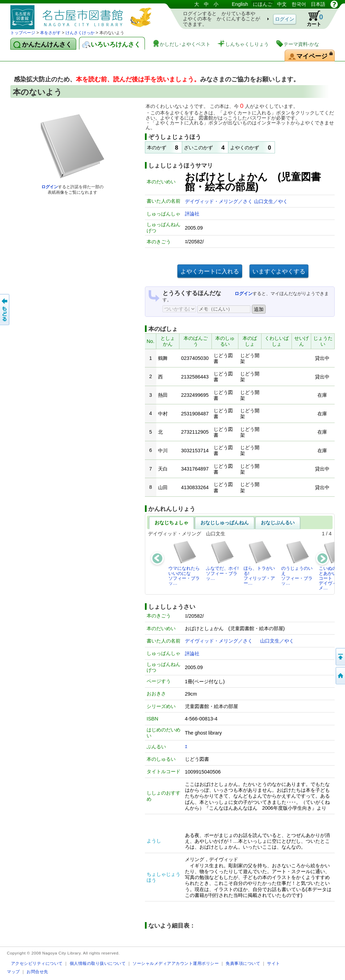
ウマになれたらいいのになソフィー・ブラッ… (184, 563)
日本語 (318, 4)
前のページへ (5, 310)
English (240, 4)
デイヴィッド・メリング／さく (219, 201)
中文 (282, 4)
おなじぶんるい (278, 523)
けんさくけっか (80, 33)
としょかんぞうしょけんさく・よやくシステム (83, 15)
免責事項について (243, 963)
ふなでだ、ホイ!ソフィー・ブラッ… (222, 560)
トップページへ (340, 676)
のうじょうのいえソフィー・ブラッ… (297, 563)
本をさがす (50, 33)
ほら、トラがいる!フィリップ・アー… (259, 563)
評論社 (192, 214)
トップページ (23, 33)
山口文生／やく (271, 201)
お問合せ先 (37, 972)
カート (312, 19)
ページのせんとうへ (340, 657)
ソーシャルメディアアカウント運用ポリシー (176, 963)
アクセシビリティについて (37, 963)
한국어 (299, 4)
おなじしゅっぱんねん (225, 523)
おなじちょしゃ (171, 523)
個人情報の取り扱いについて (98, 963)
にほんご (263, 4)
